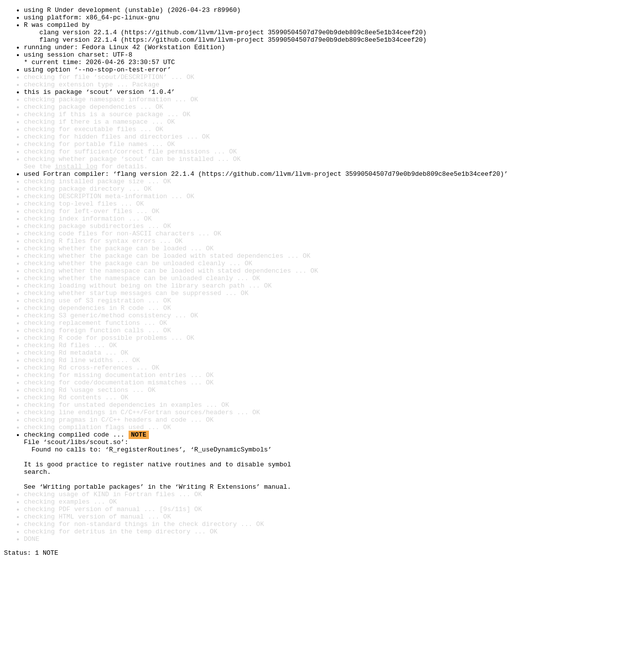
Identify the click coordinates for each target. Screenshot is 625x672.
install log (76, 199)
